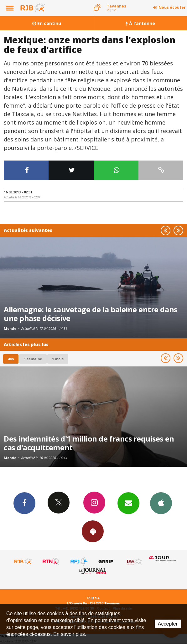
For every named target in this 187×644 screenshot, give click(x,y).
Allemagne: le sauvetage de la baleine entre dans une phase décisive (91, 314)
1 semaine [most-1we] (33, 359)
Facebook (24, 503)
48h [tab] (11, 359)
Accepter (168, 624)
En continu (47, 23)
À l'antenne (140, 23)
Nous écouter (172, 7)
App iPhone (161, 503)
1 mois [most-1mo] (58, 359)
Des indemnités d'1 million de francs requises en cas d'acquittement (89, 443)
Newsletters (128, 503)
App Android (93, 531)
